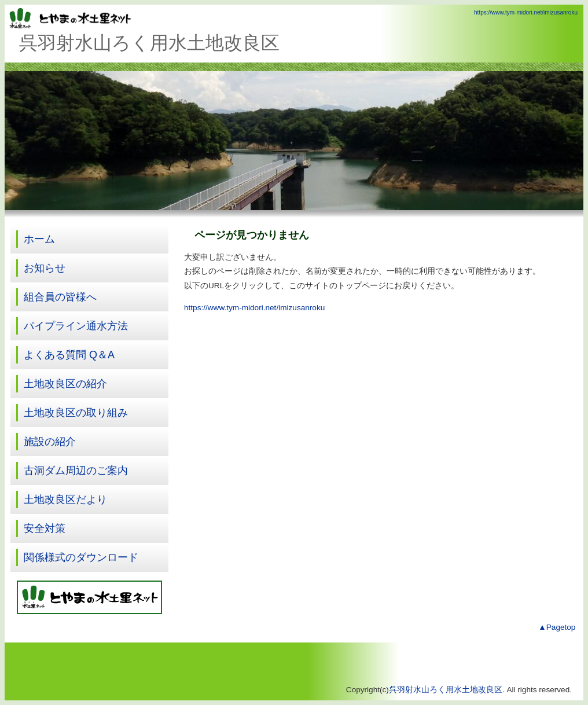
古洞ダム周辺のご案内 (76, 471)
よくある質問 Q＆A (69, 355)
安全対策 (45, 528)
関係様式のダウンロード (81, 557)
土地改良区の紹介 (65, 384)
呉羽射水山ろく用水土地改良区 (446, 690)
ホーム (39, 239)
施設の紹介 (50, 442)
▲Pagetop (557, 627)
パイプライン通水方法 (76, 326)
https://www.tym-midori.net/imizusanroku (526, 12)
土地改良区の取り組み (76, 413)
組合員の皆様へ (60, 297)
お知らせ (45, 268)
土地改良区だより (65, 500)
